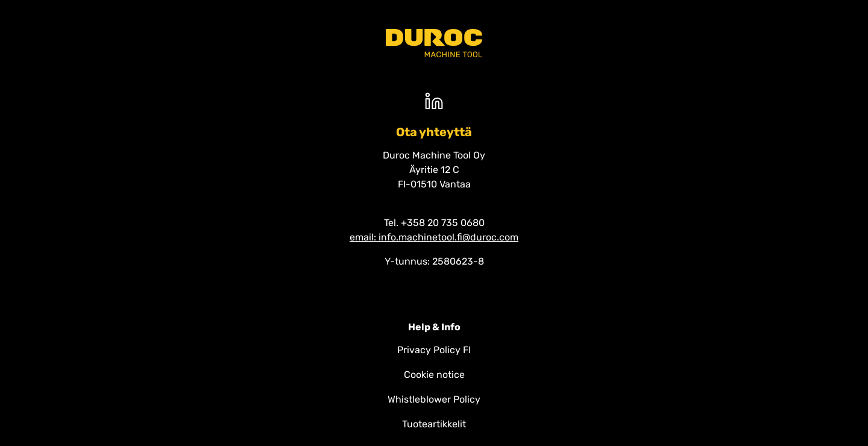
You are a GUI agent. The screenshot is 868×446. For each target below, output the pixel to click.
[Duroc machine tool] (434, 43)
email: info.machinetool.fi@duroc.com (434, 237)
